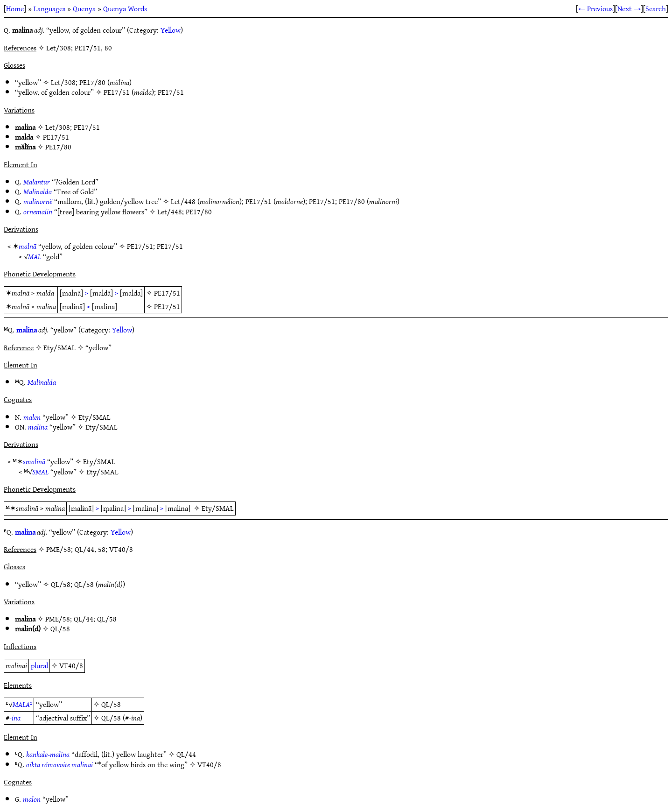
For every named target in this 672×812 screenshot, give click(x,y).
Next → (629, 8)
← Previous (595, 8)
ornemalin (38, 212)
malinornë (38, 201)
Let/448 (183, 201)
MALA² (22, 704)
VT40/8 (71, 665)
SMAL (40, 472)
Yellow (171, 30)
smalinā (34, 461)
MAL (35, 256)
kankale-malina (48, 754)
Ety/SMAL (94, 417)
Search (656, 8)
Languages (49, 8)
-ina (15, 718)
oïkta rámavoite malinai (59, 764)
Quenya (84, 8)
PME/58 (58, 619)
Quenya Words (125, 8)
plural (39, 665)
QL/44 (84, 619)
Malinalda (38, 191)
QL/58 (61, 584)
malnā (28, 246)
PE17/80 (92, 82)
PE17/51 (117, 92)
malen (32, 417)
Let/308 (63, 82)
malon (32, 799)
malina (27, 330)
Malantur (37, 182)
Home (15, 8)
